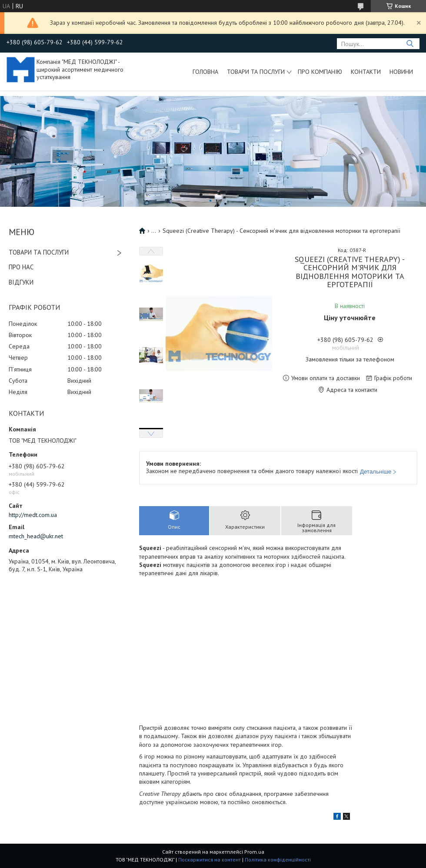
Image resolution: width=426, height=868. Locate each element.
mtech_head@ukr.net (36, 536)
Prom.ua (254, 852)
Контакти (366, 72)
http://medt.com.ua (33, 515)
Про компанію (320, 72)
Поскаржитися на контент (210, 860)
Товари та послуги (256, 72)
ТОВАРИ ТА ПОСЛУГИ (39, 252)
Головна (205, 72)
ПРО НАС (21, 267)
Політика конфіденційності (278, 860)
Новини (401, 72)
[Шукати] (410, 44)
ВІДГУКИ (21, 282)
